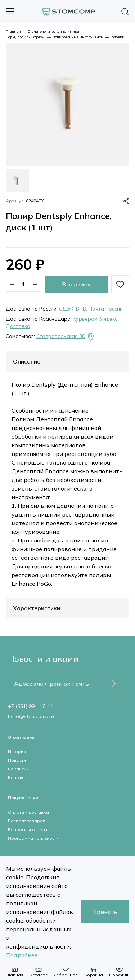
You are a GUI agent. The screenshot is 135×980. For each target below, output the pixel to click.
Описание (27, 361)
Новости (17, 760)
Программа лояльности (33, 838)
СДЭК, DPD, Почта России (91, 309)
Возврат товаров (27, 821)
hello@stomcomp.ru (31, 716)
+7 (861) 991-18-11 (31, 706)
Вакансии (18, 769)
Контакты (18, 777)
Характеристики (37, 608)
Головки (117, 37)
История (17, 752)
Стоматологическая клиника (53, 32)
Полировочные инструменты (78, 37)
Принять (105, 912)
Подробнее (22, 955)
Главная (13, 32)
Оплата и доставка (28, 812)
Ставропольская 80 (66, 337)
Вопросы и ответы (28, 829)
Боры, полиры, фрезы (26, 37)
